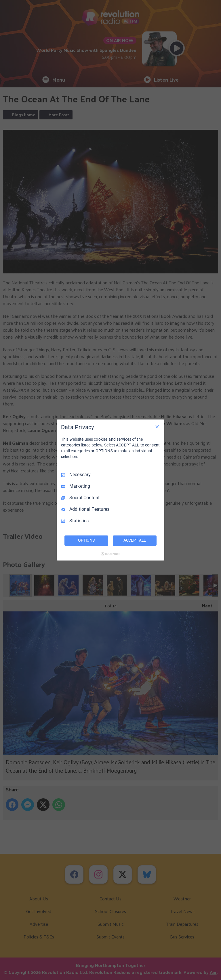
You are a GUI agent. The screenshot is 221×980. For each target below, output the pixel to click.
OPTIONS (86, 540)
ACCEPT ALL (135, 540)
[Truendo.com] (110, 554)
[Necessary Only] (157, 427)
